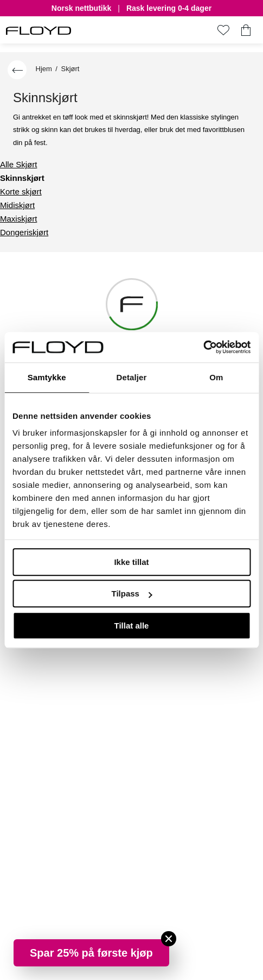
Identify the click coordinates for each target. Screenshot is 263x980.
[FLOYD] (39, 31)
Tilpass (132, 593)
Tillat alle (132, 626)
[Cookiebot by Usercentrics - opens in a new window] (203, 347)
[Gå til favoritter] (223, 30)
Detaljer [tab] (132, 377)
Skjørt (70, 69)
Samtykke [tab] (47, 377)
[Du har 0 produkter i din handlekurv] (246, 30)
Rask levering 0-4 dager (169, 8)
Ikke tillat (131, 562)
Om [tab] (216, 377)
